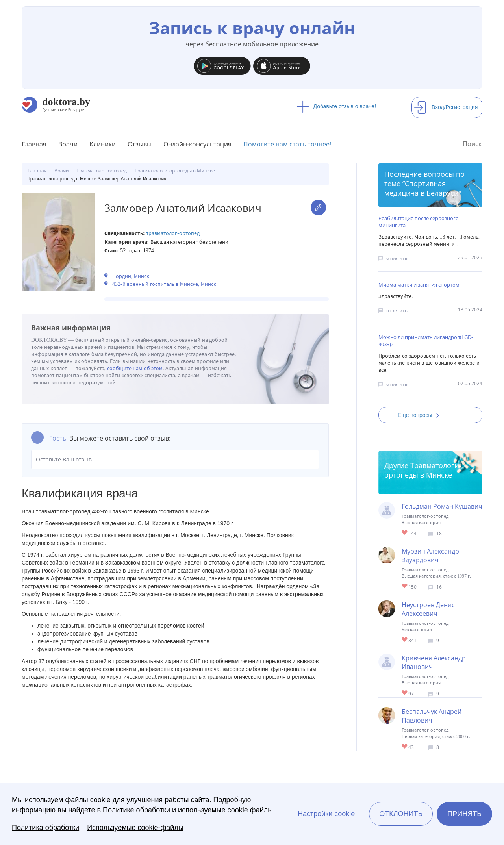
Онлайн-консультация (197, 144)
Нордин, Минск (131, 276)
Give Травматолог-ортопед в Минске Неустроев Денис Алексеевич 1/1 (405, 640)
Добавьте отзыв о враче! (336, 106)
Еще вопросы (421, 415)
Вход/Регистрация (446, 107)
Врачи (68, 144)
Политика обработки (45, 828)
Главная (34, 144)
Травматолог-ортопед (173, 233)
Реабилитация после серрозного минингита (419, 222)
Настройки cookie (326, 814)
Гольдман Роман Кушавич (442, 506)
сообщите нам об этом (135, 368)
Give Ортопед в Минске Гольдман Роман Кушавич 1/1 (405, 533)
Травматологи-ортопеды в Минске (423, 470)
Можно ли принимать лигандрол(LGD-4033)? (426, 341)
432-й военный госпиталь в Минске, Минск (164, 284)
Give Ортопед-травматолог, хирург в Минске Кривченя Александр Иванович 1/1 (405, 693)
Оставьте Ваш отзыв (175, 460)
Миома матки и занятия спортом (419, 285)
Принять (464, 814)
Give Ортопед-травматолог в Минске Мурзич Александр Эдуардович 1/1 (405, 586)
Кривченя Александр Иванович (434, 662)
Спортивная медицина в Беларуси (421, 188)
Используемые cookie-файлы (135, 828)
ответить (397, 258)
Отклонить (401, 814)
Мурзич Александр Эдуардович (430, 556)
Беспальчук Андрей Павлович (432, 716)
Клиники (103, 144)
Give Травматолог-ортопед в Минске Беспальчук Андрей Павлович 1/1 (405, 747)
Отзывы (140, 144)
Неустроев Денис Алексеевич (428, 609)
